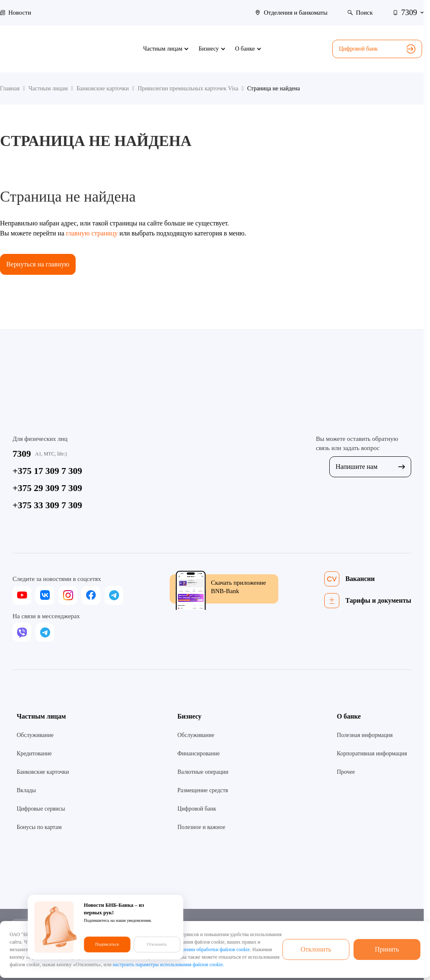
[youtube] (22, 595)
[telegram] (114, 595)
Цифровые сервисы (41, 809)
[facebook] (91, 595)
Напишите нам (370, 467)
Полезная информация (365, 735)
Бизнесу (189, 716)
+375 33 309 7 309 (47, 505)
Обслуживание (35, 735)
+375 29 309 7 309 (47, 488)
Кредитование (34, 754)
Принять (387, 949)
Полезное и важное (201, 827)
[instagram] (68, 595)
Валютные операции (203, 772)
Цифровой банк (377, 49)
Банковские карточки (43, 772)
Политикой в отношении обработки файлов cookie (196, 949)
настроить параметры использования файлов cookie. (169, 965)
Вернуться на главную (38, 264)
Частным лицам (41, 716)
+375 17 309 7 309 (47, 471)
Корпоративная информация (372, 754)
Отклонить (316, 949)
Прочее (346, 772)
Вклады (26, 790)
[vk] (45, 595)
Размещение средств (202, 790)
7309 (22, 454)
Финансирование (198, 754)
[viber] (22, 632)
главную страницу (92, 233)
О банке (349, 716)
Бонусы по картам (39, 827)
